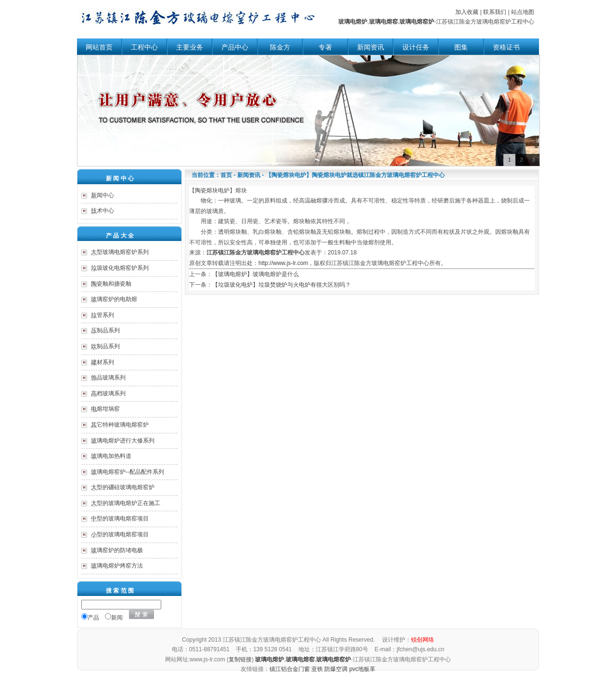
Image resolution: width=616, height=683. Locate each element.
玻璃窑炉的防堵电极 (117, 550)
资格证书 (506, 47)
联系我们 (495, 12)
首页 (226, 175)
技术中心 (103, 211)
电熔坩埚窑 (105, 409)
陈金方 (280, 47)
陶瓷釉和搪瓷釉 (111, 284)
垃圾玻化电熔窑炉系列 (120, 268)
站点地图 (523, 12)
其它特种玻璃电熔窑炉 (120, 425)
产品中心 (235, 47)
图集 (461, 47)
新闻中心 (103, 195)
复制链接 (240, 659)
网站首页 (99, 47)
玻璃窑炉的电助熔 (114, 299)
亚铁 (317, 669)
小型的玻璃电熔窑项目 (120, 534)
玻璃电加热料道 (111, 456)
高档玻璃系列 (108, 393)
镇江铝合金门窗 (290, 669)
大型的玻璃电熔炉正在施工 (126, 503)
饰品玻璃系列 (108, 378)
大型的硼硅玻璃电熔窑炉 (123, 487)
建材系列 (103, 362)
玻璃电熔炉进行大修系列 (123, 441)
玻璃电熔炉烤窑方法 (117, 566)
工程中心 (144, 47)
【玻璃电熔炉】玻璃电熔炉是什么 (256, 274)
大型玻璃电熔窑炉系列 (120, 252)
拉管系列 (103, 315)
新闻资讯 (371, 47)
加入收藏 (467, 12)
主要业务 (190, 47)
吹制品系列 (105, 346)
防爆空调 (336, 669)
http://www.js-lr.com (283, 263)
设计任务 (416, 47)
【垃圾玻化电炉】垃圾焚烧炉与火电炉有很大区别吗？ (282, 285)
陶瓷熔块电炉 (212, 190)
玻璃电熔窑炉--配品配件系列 (128, 472)
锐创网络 (423, 640)
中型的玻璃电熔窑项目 (120, 519)
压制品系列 (105, 330)
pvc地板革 (363, 669)
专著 (325, 47)
